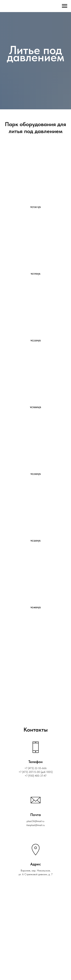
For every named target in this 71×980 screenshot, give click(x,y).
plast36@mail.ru (35, 821)
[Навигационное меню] (65, 6)
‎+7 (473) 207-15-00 (29, 772)
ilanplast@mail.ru (35, 825)
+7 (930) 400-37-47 (35, 776)
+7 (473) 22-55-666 (35, 768)
